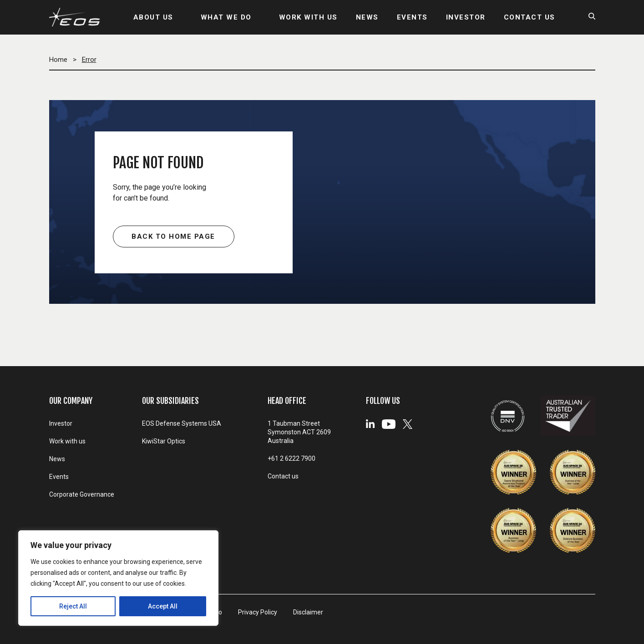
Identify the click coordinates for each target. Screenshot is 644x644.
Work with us (67, 441)
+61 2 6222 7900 (292, 458)
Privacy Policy (258, 612)
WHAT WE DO (226, 17)
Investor (61, 423)
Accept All (163, 606)
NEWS (367, 17)
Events (59, 477)
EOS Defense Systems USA (182, 423)
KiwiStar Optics (164, 441)
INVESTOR (466, 17)
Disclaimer (308, 612)
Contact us (283, 476)
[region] (118, 578)
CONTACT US (530, 17)
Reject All (73, 606)
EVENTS (412, 17)
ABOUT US (153, 17)
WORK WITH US (308, 17)
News (57, 459)
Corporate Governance (82, 494)
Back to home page (173, 236)
